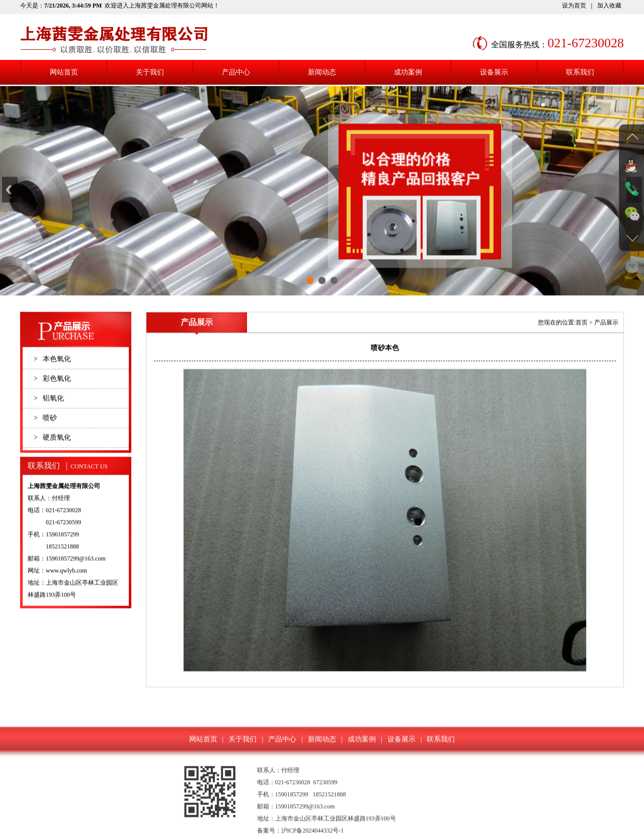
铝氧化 (49, 414)
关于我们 (150, 72)
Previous (10, 198)
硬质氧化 (52, 454)
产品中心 (236, 72)
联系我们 (580, 72)
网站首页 (64, 72)
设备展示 (494, 72)
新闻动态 (322, 72)
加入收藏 (609, 6)
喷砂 (45, 434)
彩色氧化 (52, 395)
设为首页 (574, 6)
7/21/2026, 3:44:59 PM (73, 6)
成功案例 (408, 72)
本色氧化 (52, 375)
